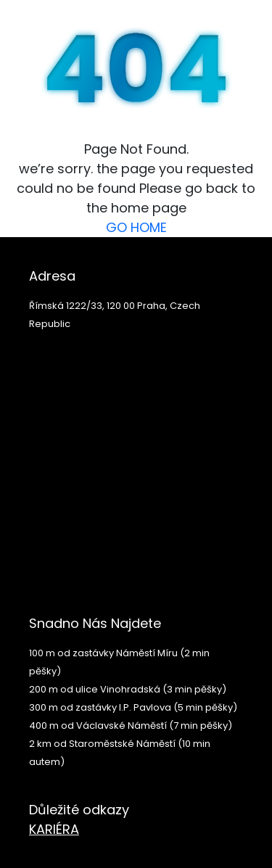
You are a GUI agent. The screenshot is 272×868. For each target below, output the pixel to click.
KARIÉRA (54, 829)
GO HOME (136, 227)
